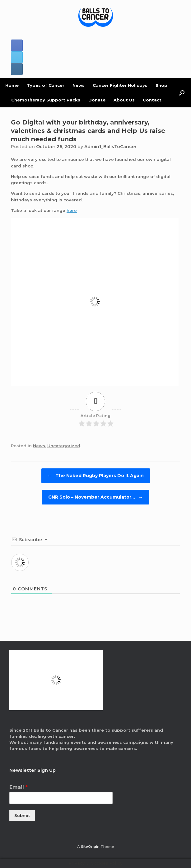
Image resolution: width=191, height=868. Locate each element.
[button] (182, 93)
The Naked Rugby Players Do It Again (96, 476)
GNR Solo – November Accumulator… (96, 497)
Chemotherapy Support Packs (46, 100)
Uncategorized (64, 446)
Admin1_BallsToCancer (110, 147)
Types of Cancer (46, 85)
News (79, 85)
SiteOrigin (90, 847)
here (72, 210)
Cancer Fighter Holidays (120, 85)
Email (19, 787)
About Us (124, 100)
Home (12, 85)
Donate (97, 100)
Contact (152, 100)
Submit (22, 815)
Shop (161, 85)
